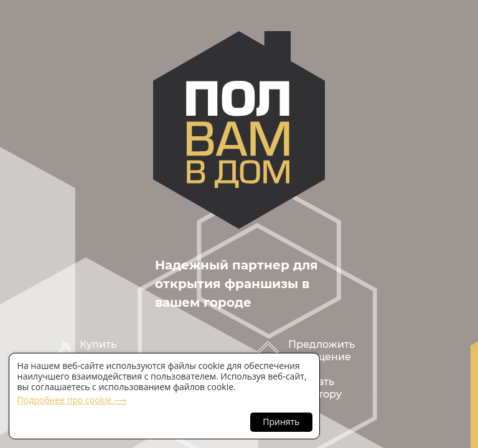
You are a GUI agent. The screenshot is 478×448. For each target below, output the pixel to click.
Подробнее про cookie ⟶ (72, 400)
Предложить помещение (321, 351)
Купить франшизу (107, 351)
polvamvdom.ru (239, 130)
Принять (281, 422)
